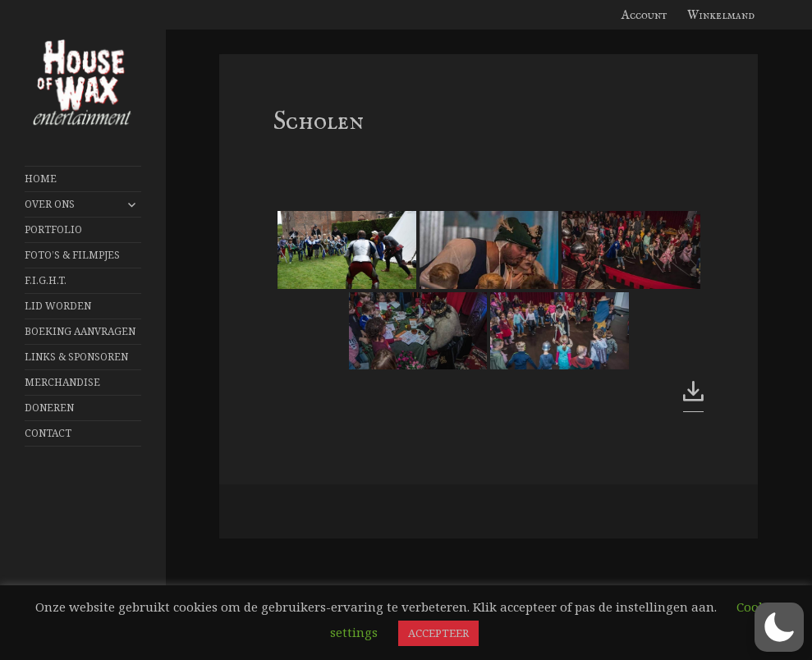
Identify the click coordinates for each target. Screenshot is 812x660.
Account (645, 15)
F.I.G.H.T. (46, 280)
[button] (779, 627)
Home (41, 179)
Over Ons (50, 204)
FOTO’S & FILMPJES (72, 255)
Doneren (49, 408)
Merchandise (62, 382)
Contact (48, 433)
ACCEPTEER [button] (438, 633)
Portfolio (53, 229)
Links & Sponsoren (76, 357)
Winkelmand (721, 15)
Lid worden (58, 306)
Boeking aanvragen (80, 331)
